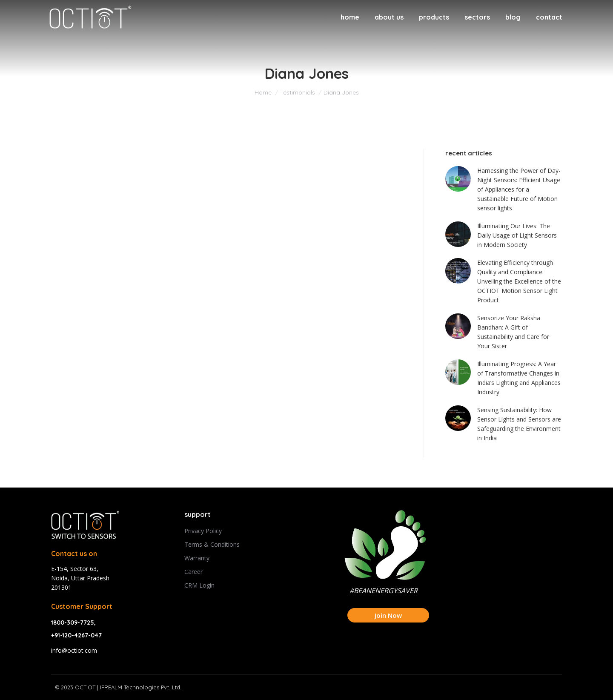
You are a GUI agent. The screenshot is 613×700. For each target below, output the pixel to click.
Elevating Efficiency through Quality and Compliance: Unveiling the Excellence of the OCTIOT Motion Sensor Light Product (519, 281)
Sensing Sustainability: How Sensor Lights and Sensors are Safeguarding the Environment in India (519, 424)
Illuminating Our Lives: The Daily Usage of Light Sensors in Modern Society (517, 235)
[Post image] (458, 179)
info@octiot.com (74, 650)
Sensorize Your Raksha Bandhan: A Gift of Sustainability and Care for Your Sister (513, 332)
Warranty (197, 558)
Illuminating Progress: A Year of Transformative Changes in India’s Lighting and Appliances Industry (519, 378)
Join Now (388, 615)
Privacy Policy (203, 531)
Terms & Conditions (212, 544)
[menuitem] (350, 17)
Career (193, 572)
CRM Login (199, 585)
